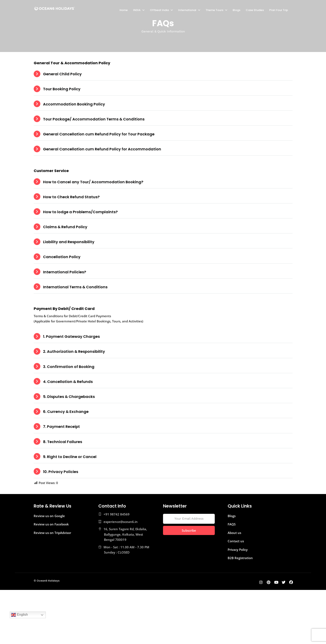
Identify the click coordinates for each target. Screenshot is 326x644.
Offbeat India (159, 10)
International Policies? (65, 272)
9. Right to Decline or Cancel (70, 457)
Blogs (236, 10)
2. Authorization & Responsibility (74, 351)
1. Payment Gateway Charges (71, 336)
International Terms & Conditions (75, 287)
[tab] (163, 74)
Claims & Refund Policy (65, 227)
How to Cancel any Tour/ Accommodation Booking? (93, 182)
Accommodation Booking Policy (74, 104)
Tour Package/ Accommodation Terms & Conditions (94, 119)
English (19, 615)
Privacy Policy (238, 550)
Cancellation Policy (62, 257)
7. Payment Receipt (61, 427)
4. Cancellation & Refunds (68, 382)
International (187, 10)
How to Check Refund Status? (71, 197)
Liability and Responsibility (69, 242)
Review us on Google (49, 516)
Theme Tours (214, 10)
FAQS (232, 524)
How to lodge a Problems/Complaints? (80, 212)
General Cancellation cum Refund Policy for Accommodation (102, 149)
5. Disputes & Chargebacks (69, 397)
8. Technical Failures (63, 442)
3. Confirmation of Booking (69, 367)
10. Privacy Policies (61, 472)
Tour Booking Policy (62, 89)
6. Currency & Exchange (66, 412)
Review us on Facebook (51, 524)
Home (124, 10)
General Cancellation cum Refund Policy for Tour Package (99, 134)
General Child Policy (62, 74)
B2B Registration (240, 558)
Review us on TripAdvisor (52, 533)
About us (234, 533)
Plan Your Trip (279, 10)
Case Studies (255, 10)
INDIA (137, 10)
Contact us (236, 541)
